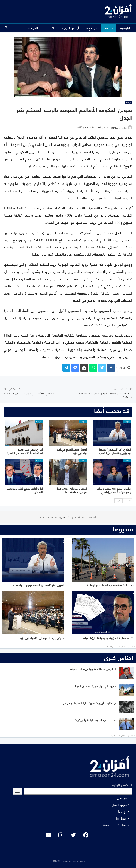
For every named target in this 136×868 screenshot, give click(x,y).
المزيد (34, 28)
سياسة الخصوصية (115, 825)
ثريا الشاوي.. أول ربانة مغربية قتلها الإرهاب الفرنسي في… (88, 703)
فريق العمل (119, 804)
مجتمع (93, 28)
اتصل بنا (121, 818)
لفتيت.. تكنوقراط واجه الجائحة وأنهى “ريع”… (94, 720)
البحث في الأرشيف (121, 785)
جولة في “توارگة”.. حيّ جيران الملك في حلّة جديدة (29, 393)
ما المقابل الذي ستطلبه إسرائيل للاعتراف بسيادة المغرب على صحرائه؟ (102, 395)
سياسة (109, 28)
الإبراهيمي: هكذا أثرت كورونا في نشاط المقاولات (92, 669)
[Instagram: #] (61, 835)
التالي (118, 501)
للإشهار (122, 811)
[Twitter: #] (73, 835)
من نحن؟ (121, 798)
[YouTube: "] (48, 835)
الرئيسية (126, 28)
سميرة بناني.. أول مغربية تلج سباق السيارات (95, 686)
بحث (17, 791)
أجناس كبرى (71, 28)
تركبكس (66, 517)
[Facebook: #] (86, 835)
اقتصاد (50, 28)
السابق (128, 501)
